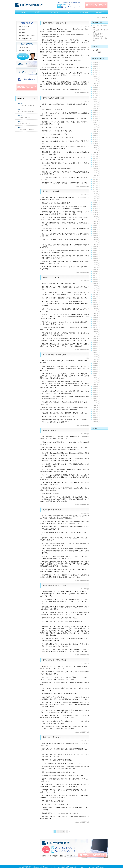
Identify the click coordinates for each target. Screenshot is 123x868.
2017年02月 (96, 294)
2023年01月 (96, 146)
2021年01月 (96, 196)
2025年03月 (96, 91)
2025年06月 (96, 85)
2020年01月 (96, 221)
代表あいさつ (54, 12)
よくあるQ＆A (85, 12)
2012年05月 (96, 413)
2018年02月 (96, 269)
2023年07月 (96, 133)
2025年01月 (96, 96)
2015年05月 (96, 338)
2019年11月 (96, 225)
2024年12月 (96, 98)
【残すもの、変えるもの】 (53, 737)
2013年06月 (96, 386)
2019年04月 (96, 240)
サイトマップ (90, 863)
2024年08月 (96, 106)
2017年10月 (96, 278)
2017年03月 (96, 292)
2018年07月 (96, 259)
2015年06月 (96, 336)
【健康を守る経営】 (50, 430)
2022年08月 (96, 156)
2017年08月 (96, 282)
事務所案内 (39, 12)
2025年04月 (96, 89)
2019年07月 (96, 234)
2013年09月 (96, 380)
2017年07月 (96, 284)
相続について (37, 863)
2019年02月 (96, 244)
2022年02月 (96, 169)
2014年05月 (96, 363)
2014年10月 (96, 353)
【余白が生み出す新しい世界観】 (55, 585)
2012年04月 (96, 415)
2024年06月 (96, 110)
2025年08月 (96, 81)
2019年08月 (96, 232)
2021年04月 (96, 190)
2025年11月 (96, 75)
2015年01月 (96, 347)
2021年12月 (96, 173)
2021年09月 (96, 179)
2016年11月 (96, 301)
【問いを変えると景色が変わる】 (55, 660)
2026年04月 (96, 64)
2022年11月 (96, 150)
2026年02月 (96, 68)
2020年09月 (96, 204)
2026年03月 (96, 66)
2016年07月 (96, 309)
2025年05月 (96, 87)
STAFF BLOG (81, 863)
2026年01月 (96, 71)
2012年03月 (96, 418)
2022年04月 (96, 165)
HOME (23, 12)
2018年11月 (96, 250)
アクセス (69, 12)
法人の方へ (46, 863)
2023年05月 (96, 138)
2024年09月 (96, 104)
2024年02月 (96, 119)
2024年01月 (96, 121)
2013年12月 (96, 374)
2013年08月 (96, 382)
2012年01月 (96, 422)
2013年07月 (96, 384)
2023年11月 (96, 125)
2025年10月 (96, 77)
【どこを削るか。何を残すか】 (54, 23)
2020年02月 (96, 219)
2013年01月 (96, 397)
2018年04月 (96, 265)
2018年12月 (96, 248)
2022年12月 (96, 148)
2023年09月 (96, 129)
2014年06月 (96, 361)
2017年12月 (96, 273)
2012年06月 (96, 411)
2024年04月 (96, 114)
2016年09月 (96, 305)
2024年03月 (96, 117)
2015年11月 (96, 326)
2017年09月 (96, 280)
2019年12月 (96, 223)
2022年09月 (96, 154)
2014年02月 (96, 370)
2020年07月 (96, 209)
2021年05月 (96, 188)
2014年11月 (96, 351)
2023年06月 (96, 135)
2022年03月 (96, 167)
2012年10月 (96, 403)
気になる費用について (68, 863)
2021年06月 (96, 186)
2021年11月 (96, 175)
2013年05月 (96, 388)
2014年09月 (96, 355)
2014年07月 (96, 359)
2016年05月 (96, 313)
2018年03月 (96, 267)
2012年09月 (96, 405)
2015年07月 (96, 334)
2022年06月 (96, 160)
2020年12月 (96, 198)
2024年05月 (96, 112)
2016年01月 (96, 321)
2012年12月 (96, 399)
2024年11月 (96, 100)
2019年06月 (96, 236)
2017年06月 (96, 286)
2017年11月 (96, 275)
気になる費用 (100, 12)
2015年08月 (96, 332)
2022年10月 (96, 152)
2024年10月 (96, 102)
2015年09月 (96, 330)
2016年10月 (96, 303)
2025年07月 (96, 83)
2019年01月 (96, 246)
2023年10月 (96, 127)
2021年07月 (96, 183)
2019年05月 (96, 238)
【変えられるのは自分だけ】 (54, 98)
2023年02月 (96, 144)
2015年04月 (96, 340)
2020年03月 (96, 217)
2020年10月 (96, 202)
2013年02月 (96, 395)
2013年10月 (96, 378)
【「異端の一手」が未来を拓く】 (55, 355)
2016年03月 (96, 317)
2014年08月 (96, 357)
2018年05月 (96, 263)
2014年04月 (96, 365)
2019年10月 (96, 227)
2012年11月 (96, 401)
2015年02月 (96, 344)
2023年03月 (96, 142)
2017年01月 (96, 296)
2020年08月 (96, 206)
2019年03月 (96, 242)
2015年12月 (96, 324)
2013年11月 (96, 376)
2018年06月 (96, 261)
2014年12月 (96, 349)
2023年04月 (96, 140)
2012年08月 (96, 407)
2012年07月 (96, 409)
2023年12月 (96, 123)
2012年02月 (96, 420)
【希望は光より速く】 (51, 277)
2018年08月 (96, 257)
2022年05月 (96, 163)
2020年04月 (96, 215)
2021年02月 (96, 194)
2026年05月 (96, 62)
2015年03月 (96, 342)
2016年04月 (96, 315)
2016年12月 (96, 298)
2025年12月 (96, 73)
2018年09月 (96, 255)
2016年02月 (96, 319)
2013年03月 (96, 393)
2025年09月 (96, 79)
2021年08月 (96, 181)
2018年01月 (96, 271)
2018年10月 (96, 252)
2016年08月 (96, 307)
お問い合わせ (100, 863)
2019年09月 (96, 229)
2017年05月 (96, 288)
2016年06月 (96, 311)
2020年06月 (96, 211)
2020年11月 (96, 200)
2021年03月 (96, 192)
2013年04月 (96, 390)
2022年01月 (96, 171)
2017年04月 (96, 290)
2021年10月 (96, 177)
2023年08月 (96, 131)
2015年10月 (96, 328)
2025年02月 (96, 94)
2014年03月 (96, 367)
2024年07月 (96, 108)
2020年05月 (96, 213)
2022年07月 (96, 158)
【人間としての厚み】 (51, 191)
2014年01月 (96, 372)
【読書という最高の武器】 (53, 510)
